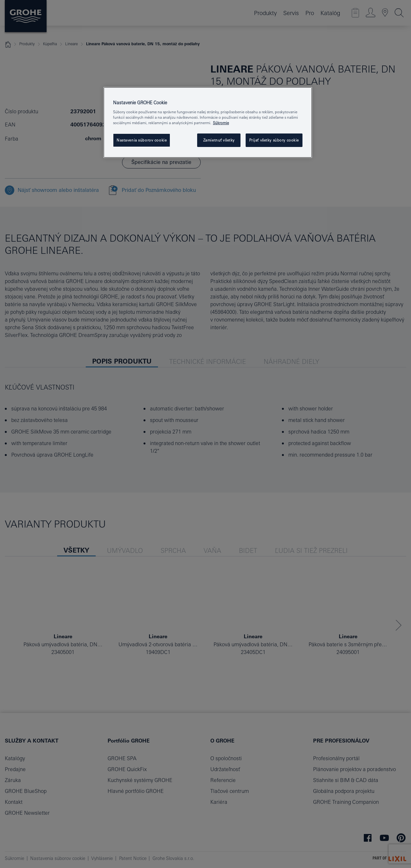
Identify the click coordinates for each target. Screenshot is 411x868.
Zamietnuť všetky (219, 140)
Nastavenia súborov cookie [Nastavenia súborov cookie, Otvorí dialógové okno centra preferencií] (142, 140)
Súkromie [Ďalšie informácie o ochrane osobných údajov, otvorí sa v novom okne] (221, 123)
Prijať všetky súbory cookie (274, 140)
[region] (208, 123)
